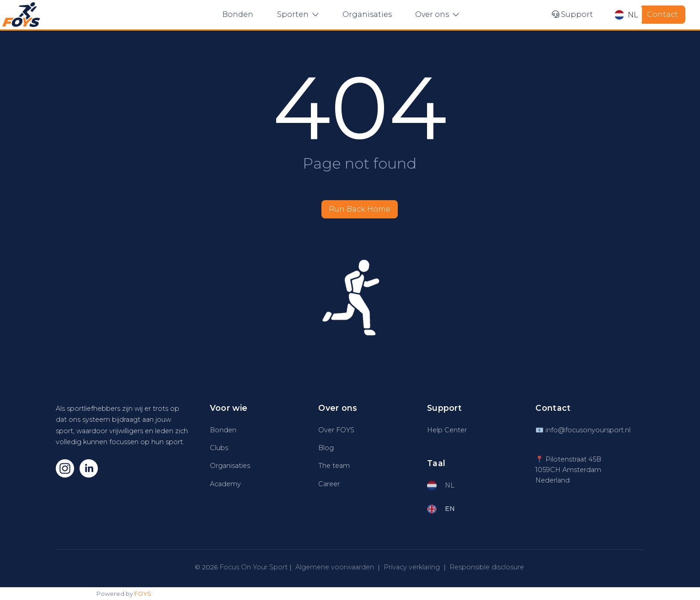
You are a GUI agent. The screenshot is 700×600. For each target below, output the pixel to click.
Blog (326, 448)
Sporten (298, 14)
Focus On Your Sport (254, 567)
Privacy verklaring (412, 567)
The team (334, 466)
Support (572, 14)
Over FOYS (336, 430)
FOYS (143, 594)
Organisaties (367, 14)
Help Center (447, 430)
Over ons (437, 14)
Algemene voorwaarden (335, 567)
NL (626, 15)
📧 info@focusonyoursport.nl (583, 430)
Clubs (219, 448)
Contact (663, 14)
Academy (225, 484)
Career (329, 484)
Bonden (238, 14)
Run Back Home (360, 209)
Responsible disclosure (487, 567)
